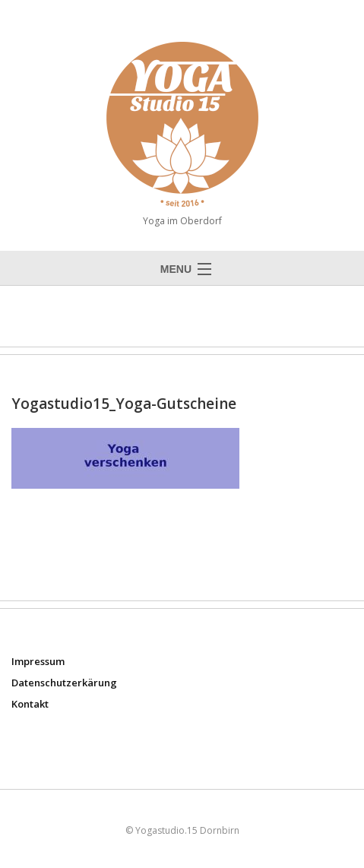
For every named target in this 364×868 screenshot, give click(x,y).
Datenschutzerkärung (64, 683)
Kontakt (30, 704)
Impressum (38, 661)
